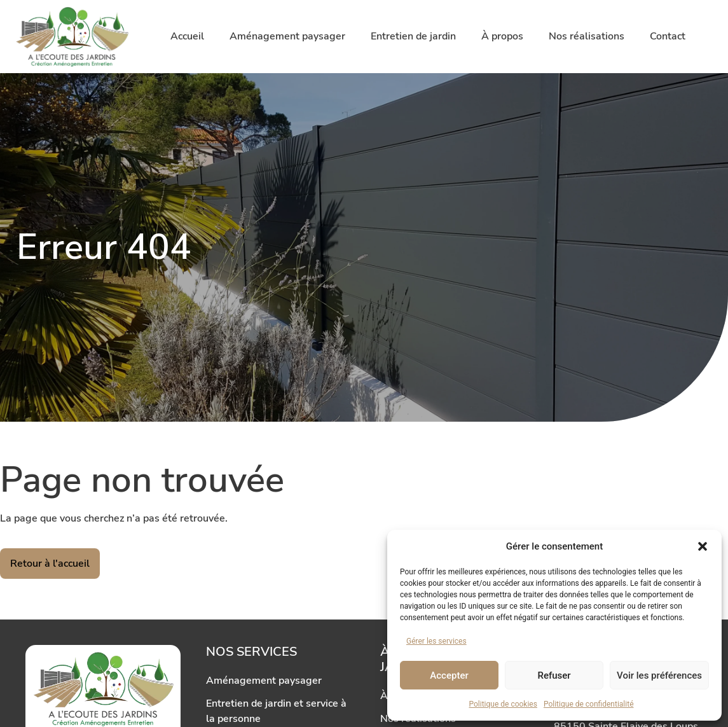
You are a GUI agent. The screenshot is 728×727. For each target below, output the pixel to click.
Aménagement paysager (287, 36)
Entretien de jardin (413, 36)
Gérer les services (436, 641)
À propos (502, 36)
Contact (668, 36)
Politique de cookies (503, 704)
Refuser (554, 675)
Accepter (449, 675)
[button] (703, 546)
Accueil (187, 36)
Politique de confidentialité (589, 704)
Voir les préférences (659, 675)
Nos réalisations (587, 36)
